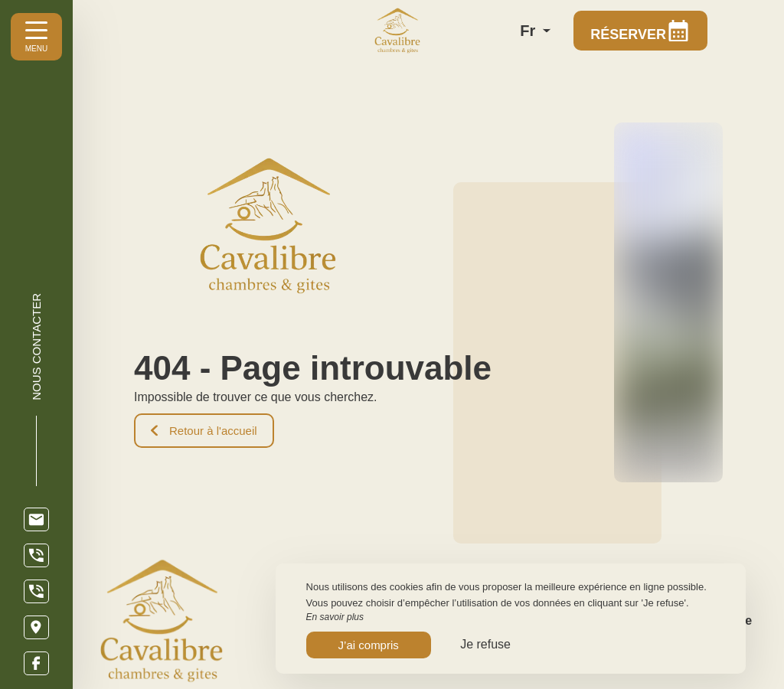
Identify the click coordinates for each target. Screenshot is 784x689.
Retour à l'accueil (204, 431)
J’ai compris (369, 645)
